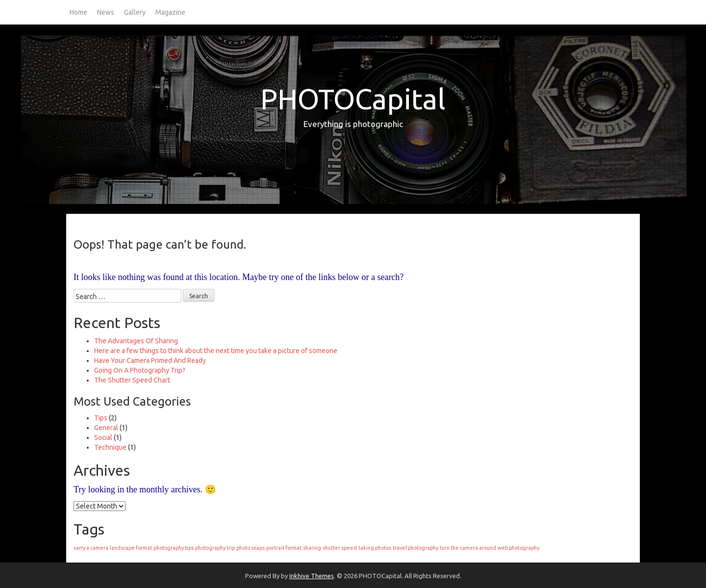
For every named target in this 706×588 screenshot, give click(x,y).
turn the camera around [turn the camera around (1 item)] (468, 548)
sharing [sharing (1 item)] (312, 548)
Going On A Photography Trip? (140, 370)
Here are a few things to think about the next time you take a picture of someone (216, 351)
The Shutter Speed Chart (132, 380)
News (106, 12)
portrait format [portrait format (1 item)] (284, 548)
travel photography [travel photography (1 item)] (416, 548)
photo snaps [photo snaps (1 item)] (251, 548)
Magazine (170, 12)
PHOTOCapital (353, 99)
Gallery (135, 12)
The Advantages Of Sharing (136, 341)
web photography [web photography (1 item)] (518, 548)
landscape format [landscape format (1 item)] (131, 548)
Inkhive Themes (312, 576)
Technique (110, 447)
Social (103, 437)
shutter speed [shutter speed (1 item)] (340, 548)
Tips (101, 418)
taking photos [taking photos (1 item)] (375, 548)
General (106, 428)
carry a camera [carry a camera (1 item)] (91, 548)
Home (78, 12)
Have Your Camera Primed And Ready (150, 360)
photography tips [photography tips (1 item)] (174, 548)
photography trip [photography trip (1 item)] (215, 548)
